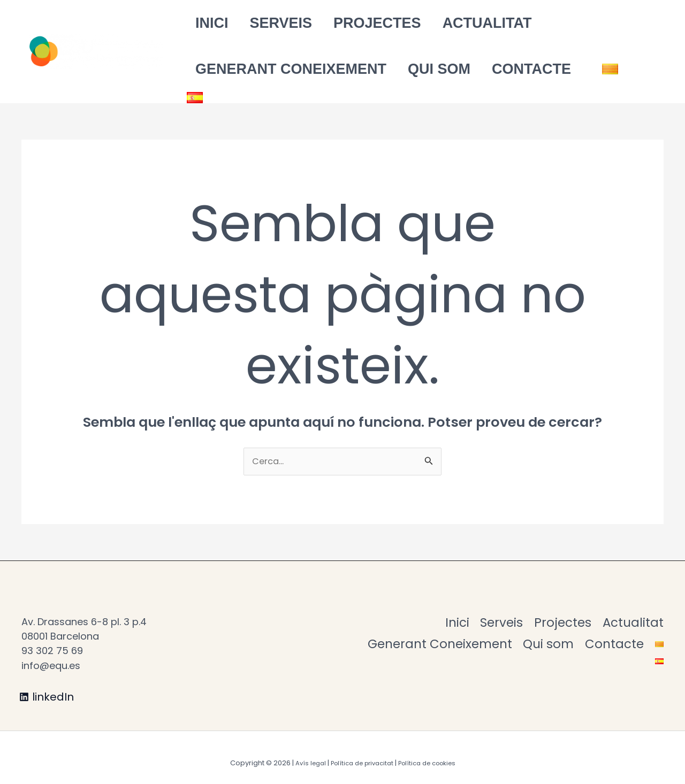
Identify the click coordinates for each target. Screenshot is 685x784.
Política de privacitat (359, 752)
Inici (204, 23)
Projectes (353, 23)
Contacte (507, 69)
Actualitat (455, 23)
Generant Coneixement (283, 69)
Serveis (265, 23)
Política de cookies (432, 752)
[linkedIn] (48, 686)
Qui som (423, 69)
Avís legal (302, 752)
